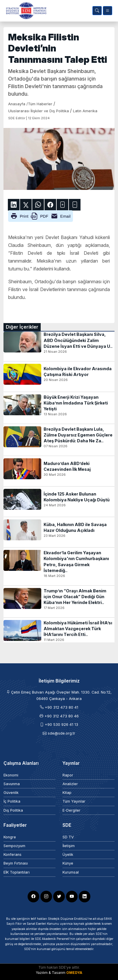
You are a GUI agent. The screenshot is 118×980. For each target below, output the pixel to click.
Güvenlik (11, 793)
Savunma (12, 784)
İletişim (69, 846)
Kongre (10, 837)
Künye (68, 863)
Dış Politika (13, 810)
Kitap (67, 793)
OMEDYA (74, 973)
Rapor (68, 775)
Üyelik (68, 855)
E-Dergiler (71, 810)
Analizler (70, 784)
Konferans (12, 855)
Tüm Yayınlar (74, 801)
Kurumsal (71, 872)
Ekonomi (11, 775)
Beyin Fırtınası (16, 863)
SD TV (68, 837)
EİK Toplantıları (17, 872)
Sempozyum (14, 846)
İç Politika (12, 801)
